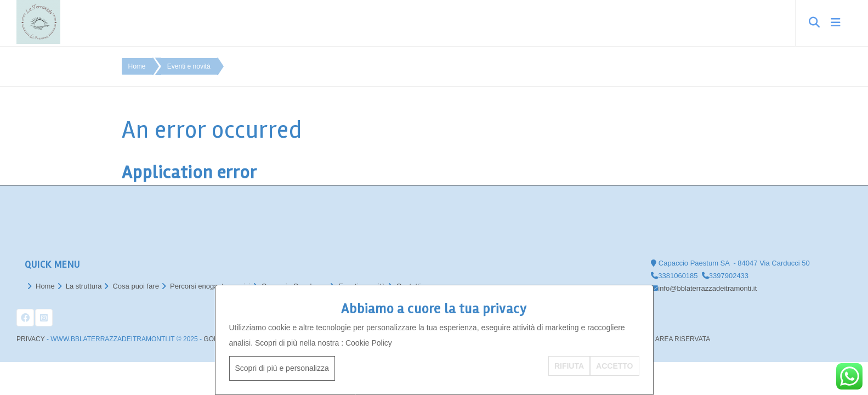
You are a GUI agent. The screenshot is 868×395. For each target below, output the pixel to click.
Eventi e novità (189, 66)
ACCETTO (614, 366)
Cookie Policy (369, 343)
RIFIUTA (569, 366)
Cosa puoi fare (136, 286)
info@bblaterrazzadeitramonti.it (707, 288)
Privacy (31, 339)
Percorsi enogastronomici (210, 286)
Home (137, 66)
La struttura (84, 286)
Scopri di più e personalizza (282, 368)
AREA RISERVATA (683, 339)
